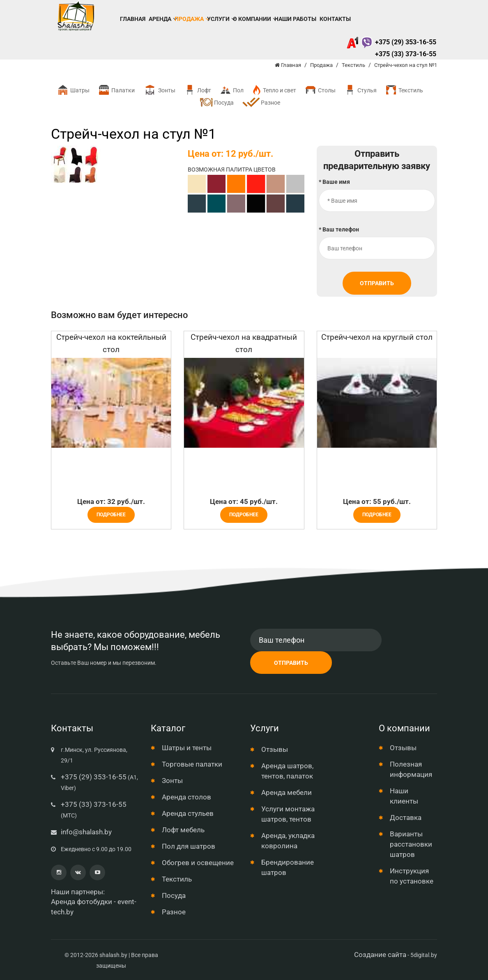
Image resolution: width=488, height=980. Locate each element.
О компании (252, 19)
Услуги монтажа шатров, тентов (288, 814)
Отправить (377, 283)
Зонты (159, 90)
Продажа (189, 19)
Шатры (73, 90)
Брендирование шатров (288, 867)
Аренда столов (186, 797)
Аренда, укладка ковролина (288, 841)
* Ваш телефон (339, 229)
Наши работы (295, 19)
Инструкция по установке (412, 876)
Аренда (160, 19)
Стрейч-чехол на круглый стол (377, 337)
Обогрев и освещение (198, 863)
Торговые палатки (192, 764)
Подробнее (111, 515)
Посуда (217, 102)
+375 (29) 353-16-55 (391, 42)
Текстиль (404, 90)
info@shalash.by (86, 832)
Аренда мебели (287, 792)
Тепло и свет (274, 90)
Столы (320, 90)
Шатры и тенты (187, 748)
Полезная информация (411, 769)
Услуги (218, 19)
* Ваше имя (334, 182)
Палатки (116, 90)
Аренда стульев (188, 813)
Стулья (360, 90)
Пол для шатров (189, 846)
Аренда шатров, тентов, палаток (287, 771)
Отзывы (275, 749)
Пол (231, 90)
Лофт (197, 90)
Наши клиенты (404, 796)
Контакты (335, 19)
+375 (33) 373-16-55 (406, 54)
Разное (261, 103)
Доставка (406, 817)
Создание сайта (380, 955)
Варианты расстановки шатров (411, 844)
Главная (133, 19)
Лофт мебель (183, 830)
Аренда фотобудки (82, 902)
